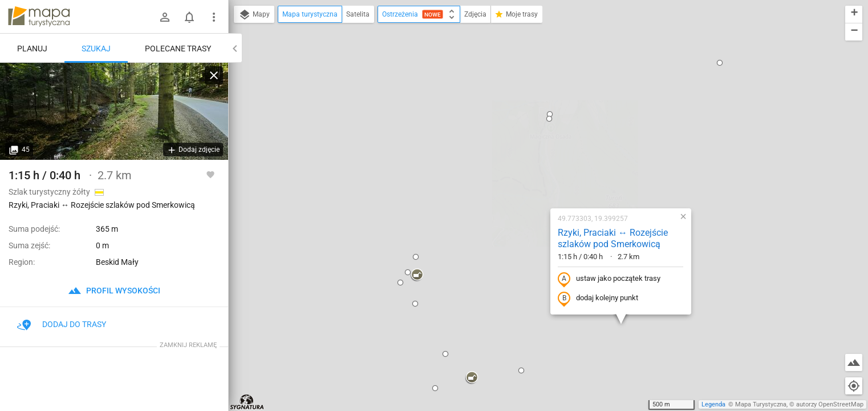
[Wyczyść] (214, 75)
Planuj (32, 49)
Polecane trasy (178, 49)
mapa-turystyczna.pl (39, 17)
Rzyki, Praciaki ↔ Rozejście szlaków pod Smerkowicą (537, 115)
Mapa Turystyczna (761, 404)
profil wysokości (114, 291)
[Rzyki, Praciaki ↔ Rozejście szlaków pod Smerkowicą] (114, 111)
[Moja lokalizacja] (854, 386)
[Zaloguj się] (165, 17)
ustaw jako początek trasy (533, 156)
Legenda (713, 404)
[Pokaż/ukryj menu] (214, 17)
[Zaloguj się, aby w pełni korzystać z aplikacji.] (210, 174)
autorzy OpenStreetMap (830, 404)
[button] (341, 152)
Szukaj (96, 49)
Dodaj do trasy (62, 324)
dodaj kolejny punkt (522, 175)
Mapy (254, 15)
